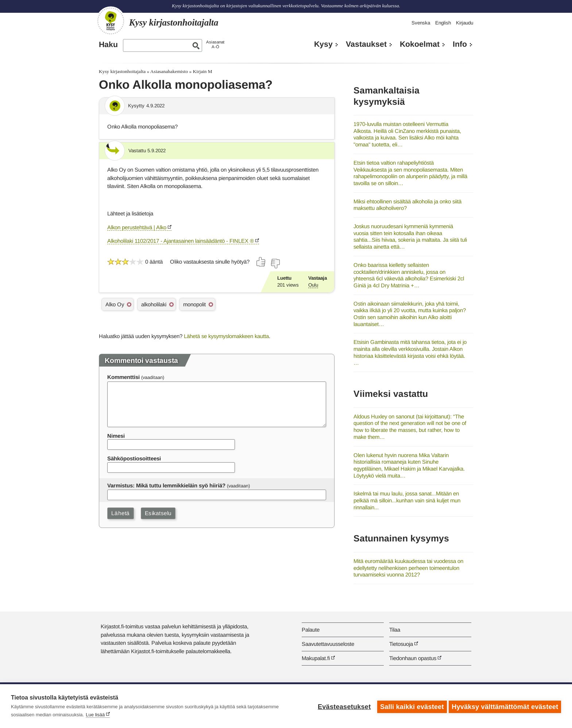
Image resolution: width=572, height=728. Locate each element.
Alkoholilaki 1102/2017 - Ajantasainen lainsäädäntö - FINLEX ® (181, 241)
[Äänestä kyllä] (261, 262)
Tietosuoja (401, 644)
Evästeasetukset (343, 706)
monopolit (194, 304)
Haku (108, 45)
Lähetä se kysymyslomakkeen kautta (226, 336)
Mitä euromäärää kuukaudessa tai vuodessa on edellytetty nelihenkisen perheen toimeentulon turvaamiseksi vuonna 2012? (408, 568)
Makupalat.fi (316, 658)
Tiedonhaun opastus (413, 658)
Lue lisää (95, 715)
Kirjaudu (465, 23)
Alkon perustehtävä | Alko (137, 227)
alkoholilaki (154, 304)
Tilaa (395, 630)
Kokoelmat (420, 44)
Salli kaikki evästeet (411, 706)
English (443, 23)
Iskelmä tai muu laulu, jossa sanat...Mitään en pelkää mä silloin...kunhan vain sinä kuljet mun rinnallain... (407, 500)
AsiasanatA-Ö (215, 44)
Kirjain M (203, 71)
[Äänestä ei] (275, 264)
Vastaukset (366, 44)
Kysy (323, 44)
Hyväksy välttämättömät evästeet (505, 706)
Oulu (313, 285)
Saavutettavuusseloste (328, 644)
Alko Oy (115, 304)
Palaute (311, 630)
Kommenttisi (123, 377)
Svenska (421, 23)
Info (460, 44)
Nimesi (116, 436)
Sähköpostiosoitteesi (134, 458)
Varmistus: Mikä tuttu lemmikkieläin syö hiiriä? (166, 485)
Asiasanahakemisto (169, 71)
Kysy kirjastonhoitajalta (122, 71)
